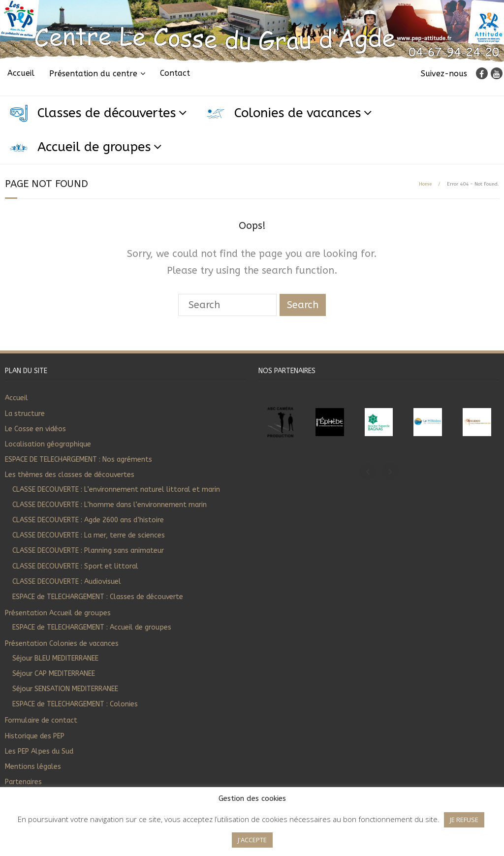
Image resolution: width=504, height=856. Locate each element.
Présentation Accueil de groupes (58, 613)
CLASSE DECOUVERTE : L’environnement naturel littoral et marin (116, 490)
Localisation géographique (48, 444)
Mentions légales (33, 767)
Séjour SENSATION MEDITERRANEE (65, 689)
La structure (25, 414)
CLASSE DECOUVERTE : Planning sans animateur (88, 551)
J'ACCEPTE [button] (252, 840)
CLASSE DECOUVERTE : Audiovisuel (67, 582)
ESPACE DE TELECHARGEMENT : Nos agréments (79, 460)
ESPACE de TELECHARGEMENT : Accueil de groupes (92, 627)
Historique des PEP (35, 736)
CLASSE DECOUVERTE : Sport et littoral (75, 566)
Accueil (21, 73)
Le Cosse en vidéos (35, 429)
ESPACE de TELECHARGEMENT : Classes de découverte (98, 597)
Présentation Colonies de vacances (62, 644)
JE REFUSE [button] (464, 820)
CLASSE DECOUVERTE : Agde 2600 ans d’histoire (88, 520)
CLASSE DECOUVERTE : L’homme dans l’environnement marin (110, 505)
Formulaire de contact (41, 720)
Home (425, 184)
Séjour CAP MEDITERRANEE (54, 674)
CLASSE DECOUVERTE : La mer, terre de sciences (89, 535)
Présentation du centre (93, 74)
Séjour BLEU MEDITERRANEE (55, 658)
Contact (175, 73)
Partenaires (23, 782)
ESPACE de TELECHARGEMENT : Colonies (75, 704)
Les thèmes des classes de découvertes (70, 475)
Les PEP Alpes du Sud (39, 751)
